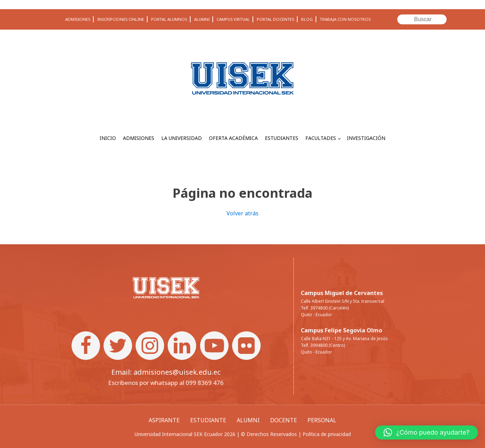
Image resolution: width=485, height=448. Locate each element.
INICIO (108, 138)
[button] (427, 432)
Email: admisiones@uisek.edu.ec (166, 372)
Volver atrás (242, 213)
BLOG (307, 19)
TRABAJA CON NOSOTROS (345, 19)
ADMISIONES (78, 19)
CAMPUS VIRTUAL (233, 19)
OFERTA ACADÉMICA (233, 138)
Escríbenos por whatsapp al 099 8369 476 (166, 383)
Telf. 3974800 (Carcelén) (325, 308)
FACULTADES (321, 138)
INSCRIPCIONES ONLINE (121, 19)
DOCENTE (284, 420)
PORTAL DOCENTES (275, 19)
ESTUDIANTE (208, 420)
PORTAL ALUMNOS (169, 19)
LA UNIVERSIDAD (182, 138)
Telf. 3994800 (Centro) (323, 345)
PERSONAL (322, 420)
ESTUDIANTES (282, 138)
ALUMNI (202, 19)
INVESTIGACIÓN (366, 138)
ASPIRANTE (164, 420)
